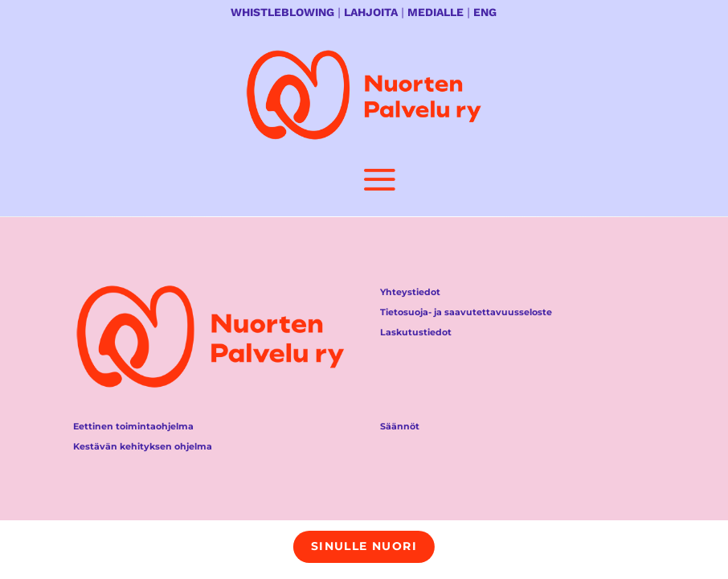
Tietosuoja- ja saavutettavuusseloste (466, 312)
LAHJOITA (371, 12)
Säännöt (400, 426)
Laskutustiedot (416, 332)
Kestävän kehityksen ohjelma (143, 446)
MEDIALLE (436, 12)
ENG (485, 12)
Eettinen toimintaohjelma (133, 426)
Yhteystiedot (410, 292)
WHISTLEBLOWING (282, 12)
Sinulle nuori (364, 546)
